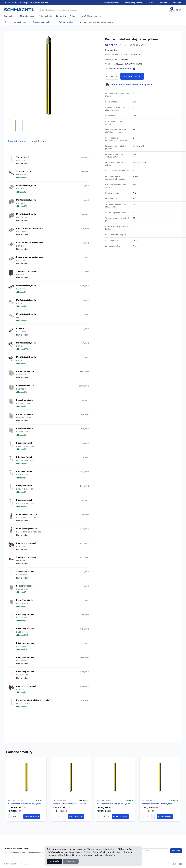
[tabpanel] (49, 76)
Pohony (73, 16)
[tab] (15, 125)
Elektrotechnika (45, 16)
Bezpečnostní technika (42, 22)
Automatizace (10, 16)
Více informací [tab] (38, 141)
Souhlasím (54, 861)
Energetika (61, 16)
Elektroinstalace (27, 16)
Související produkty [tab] (18, 141)
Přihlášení (176, 851)
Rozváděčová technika (91, 16)
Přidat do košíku (132, 76)
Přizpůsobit (71, 861)
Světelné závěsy (66, 22)
